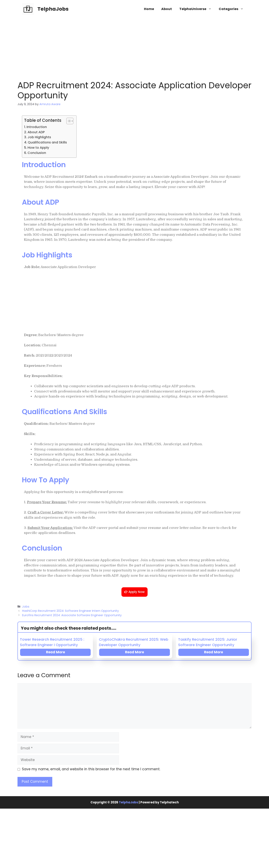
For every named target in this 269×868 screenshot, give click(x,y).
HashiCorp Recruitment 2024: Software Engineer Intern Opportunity (70, 611)
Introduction (37, 127)
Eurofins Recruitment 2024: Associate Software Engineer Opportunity (72, 615)
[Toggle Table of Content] (68, 121)
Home (149, 9)
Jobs (26, 607)
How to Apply (38, 148)
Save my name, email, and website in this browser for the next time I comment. (91, 769)
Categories (233, 9)
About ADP (36, 132)
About (167, 9)
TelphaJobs (53, 9)
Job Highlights (39, 137)
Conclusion (37, 153)
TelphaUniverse (197, 9)
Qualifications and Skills (47, 142)
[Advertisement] (134, 47)
